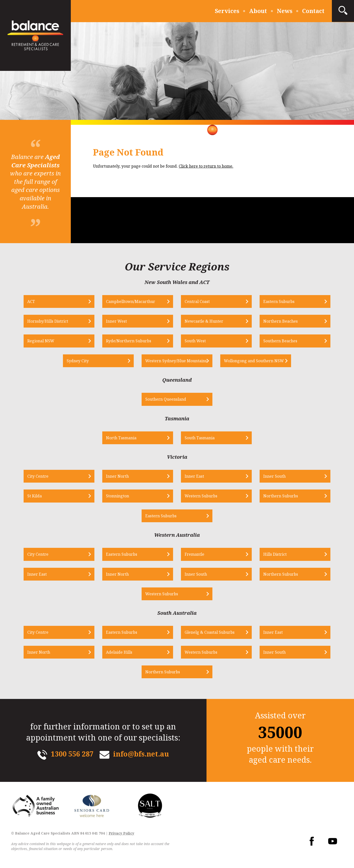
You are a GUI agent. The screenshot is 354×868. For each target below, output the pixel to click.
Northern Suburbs (281, 496)
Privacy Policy (121, 833)
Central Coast (197, 301)
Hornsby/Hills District (48, 321)
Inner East (194, 476)
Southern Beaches (280, 341)
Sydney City (78, 361)
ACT (31, 301)
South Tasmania (200, 438)
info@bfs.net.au (141, 754)
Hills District (275, 554)
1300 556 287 (72, 754)
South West (195, 341)
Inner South (274, 476)
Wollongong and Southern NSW (254, 361)
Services (227, 11)
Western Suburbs (201, 496)
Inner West (116, 321)
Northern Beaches (280, 321)
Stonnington (118, 496)
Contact (313, 11)
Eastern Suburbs (279, 301)
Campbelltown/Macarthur (131, 301)
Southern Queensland (166, 399)
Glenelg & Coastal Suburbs (210, 632)
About (258, 11)
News (285, 11)
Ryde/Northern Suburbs (129, 341)
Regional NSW (41, 341)
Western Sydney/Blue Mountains (176, 361)
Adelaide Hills (119, 652)
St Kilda (35, 496)
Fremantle (194, 554)
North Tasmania (121, 438)
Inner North (117, 476)
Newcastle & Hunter (204, 321)
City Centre (38, 476)
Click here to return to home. (206, 166)
